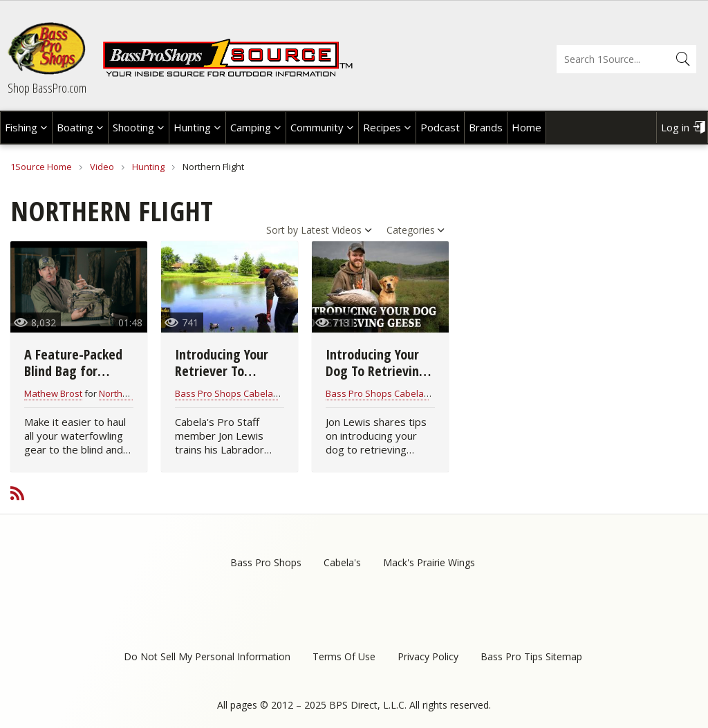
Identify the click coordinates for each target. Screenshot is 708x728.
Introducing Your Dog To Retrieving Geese (376, 371)
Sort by (282, 230)
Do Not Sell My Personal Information (207, 656)
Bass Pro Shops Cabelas (226, 393)
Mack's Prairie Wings (429, 562)
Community (317, 127)
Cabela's (342, 562)
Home (527, 127)
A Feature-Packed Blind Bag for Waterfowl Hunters (78, 371)
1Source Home (41, 167)
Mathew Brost (53, 393)
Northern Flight (130, 393)
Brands (486, 127)
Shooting (133, 127)
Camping (251, 127)
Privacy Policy (428, 656)
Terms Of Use (344, 656)
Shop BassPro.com (47, 88)
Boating (75, 127)
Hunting (192, 127)
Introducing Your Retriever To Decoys (222, 371)
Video (102, 167)
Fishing (21, 127)
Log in (675, 127)
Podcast (440, 127)
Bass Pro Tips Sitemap (531, 656)
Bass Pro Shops (266, 562)
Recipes (382, 127)
